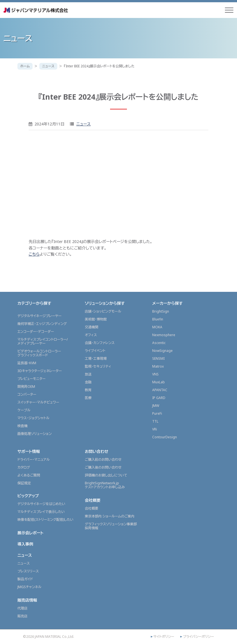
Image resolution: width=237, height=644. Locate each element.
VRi (155, 429)
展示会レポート (30, 533)
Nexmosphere (164, 335)
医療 (88, 398)
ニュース (48, 66)
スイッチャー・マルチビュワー (38, 402)
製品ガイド (25, 579)
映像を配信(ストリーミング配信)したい (45, 520)
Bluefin (158, 319)
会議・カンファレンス (100, 343)
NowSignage (162, 351)
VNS (155, 374)
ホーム (25, 66)
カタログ (24, 467)
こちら (34, 254)
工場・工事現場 (96, 358)
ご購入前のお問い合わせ (103, 459)
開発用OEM (26, 387)
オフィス (91, 335)
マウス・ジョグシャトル (33, 418)
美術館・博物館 (96, 319)
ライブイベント (95, 351)
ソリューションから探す (105, 303)
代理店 (22, 608)
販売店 (22, 616)
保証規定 (24, 483)
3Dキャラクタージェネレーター (40, 371)
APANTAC (160, 390)
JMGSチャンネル (29, 587)
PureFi (157, 413)
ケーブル (24, 410)
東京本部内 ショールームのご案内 (110, 516)
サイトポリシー (164, 637)
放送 (88, 374)
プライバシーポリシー (198, 637)
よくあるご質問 (29, 475)
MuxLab (159, 382)
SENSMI (158, 358)
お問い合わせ (97, 451)
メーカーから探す (167, 303)
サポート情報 (29, 451)
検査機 (22, 426)
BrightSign (161, 311)
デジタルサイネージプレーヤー (39, 316)
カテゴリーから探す (34, 303)
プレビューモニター (31, 379)
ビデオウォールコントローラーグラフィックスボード (39, 353)
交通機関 (92, 327)
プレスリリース (28, 571)
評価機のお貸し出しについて (106, 475)
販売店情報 (27, 600)
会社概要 (93, 500)
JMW (156, 406)
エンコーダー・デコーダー (36, 332)
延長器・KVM (27, 363)
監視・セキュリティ (98, 366)
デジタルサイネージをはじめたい (41, 504)
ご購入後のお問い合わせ (103, 467)
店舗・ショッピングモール (103, 311)
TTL (155, 421)
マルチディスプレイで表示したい (41, 512)
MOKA (157, 327)
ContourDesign (165, 437)
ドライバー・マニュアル (34, 459)
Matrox (158, 366)
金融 (88, 382)
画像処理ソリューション (35, 434)
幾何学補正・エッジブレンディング (42, 324)
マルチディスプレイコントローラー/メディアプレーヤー (43, 341)
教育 (88, 390)
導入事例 (25, 544)
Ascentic (159, 343)
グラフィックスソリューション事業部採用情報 (111, 526)
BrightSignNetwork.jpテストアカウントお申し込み (105, 485)
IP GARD (159, 398)
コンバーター (27, 394)
